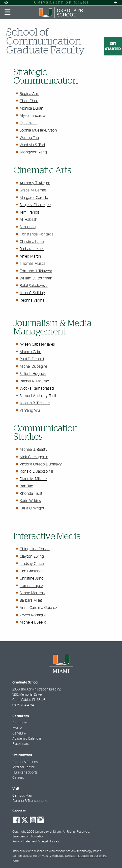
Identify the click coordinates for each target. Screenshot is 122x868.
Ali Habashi (29, 220)
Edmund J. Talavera (36, 271)
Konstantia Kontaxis (36, 234)
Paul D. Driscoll (32, 359)
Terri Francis (30, 212)
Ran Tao (26, 486)
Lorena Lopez (31, 586)
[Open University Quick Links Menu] (116, 3)
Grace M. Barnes (33, 190)
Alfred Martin (30, 256)
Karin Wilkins (30, 501)
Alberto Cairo (30, 352)
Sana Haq (28, 227)
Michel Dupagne (33, 366)
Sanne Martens (32, 593)
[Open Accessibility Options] (6, 3)
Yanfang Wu (30, 411)
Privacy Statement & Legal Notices (36, 842)
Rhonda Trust (31, 494)
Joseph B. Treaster (35, 403)
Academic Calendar (27, 739)
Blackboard (21, 744)
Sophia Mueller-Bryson (38, 130)
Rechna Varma (32, 300)
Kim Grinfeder (31, 571)
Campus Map (22, 796)
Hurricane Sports (25, 773)
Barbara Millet (31, 600)
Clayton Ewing (32, 556)
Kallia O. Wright (32, 508)
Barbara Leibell (32, 249)
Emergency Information (28, 837)
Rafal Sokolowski (34, 286)
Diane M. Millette (33, 479)
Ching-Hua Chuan (35, 549)
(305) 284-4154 (23, 705)
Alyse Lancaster (33, 116)
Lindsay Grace (32, 564)
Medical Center (23, 767)
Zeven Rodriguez (34, 615)
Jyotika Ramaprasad (37, 388)
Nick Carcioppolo (34, 457)
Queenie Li (29, 123)
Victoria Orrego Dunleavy (41, 464)
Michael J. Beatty (33, 450)
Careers (18, 778)
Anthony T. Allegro (35, 183)
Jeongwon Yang (33, 152)
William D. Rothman (36, 278)
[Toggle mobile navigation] (8, 12)
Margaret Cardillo (34, 198)
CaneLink (19, 733)
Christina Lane (32, 242)
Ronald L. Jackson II (36, 471)
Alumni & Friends (25, 762)
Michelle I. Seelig (33, 622)
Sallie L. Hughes (33, 374)
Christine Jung (32, 578)
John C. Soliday (32, 293)
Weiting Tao (29, 138)
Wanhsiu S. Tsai (32, 145)
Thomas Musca (33, 264)
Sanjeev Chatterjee (35, 205)
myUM (17, 728)
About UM (20, 723)
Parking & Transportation (31, 801)
